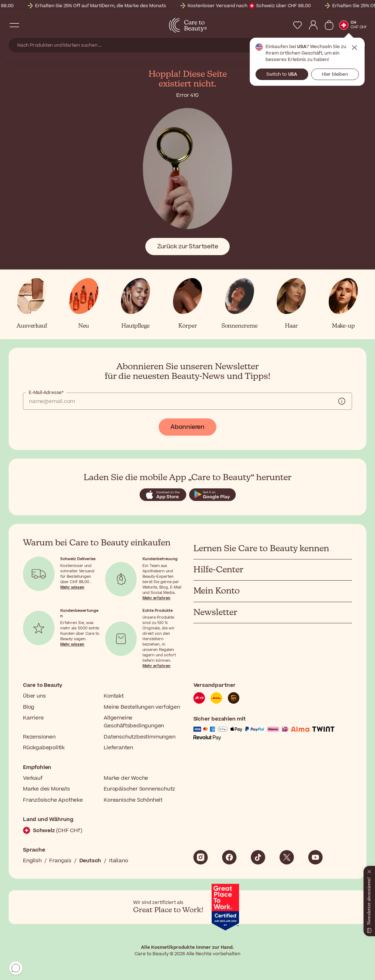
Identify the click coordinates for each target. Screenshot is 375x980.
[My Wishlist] (297, 25)
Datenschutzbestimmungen (139, 737)
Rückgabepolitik (44, 748)
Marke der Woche (126, 778)
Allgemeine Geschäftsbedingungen (134, 722)
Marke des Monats (46, 789)
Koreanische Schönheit (133, 800)
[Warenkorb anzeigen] (329, 25)
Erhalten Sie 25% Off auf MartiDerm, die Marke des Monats (141, 6)
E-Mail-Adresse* (46, 393)
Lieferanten (118, 748)
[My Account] (313, 25)
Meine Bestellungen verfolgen (142, 707)
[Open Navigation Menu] (14, 25)
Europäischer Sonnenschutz (139, 789)
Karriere (33, 718)
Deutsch (90, 861)
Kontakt (114, 696)
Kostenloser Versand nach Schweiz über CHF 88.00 (289, 6)
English (32, 861)
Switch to (282, 74)
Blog (29, 707)
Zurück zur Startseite (188, 247)
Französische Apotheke (53, 800)
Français (60, 861)
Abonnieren (187, 427)
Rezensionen (39, 737)
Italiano (118, 861)
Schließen (355, 48)
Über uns (34, 696)
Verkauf (33, 778)
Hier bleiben (335, 74)
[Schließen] (369, 870)
